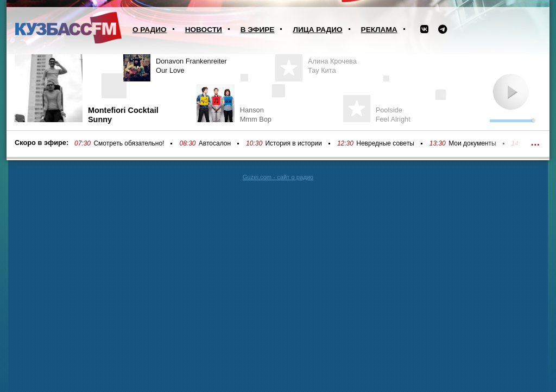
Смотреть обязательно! (129, 143)
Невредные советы (385, 143)
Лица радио (317, 30)
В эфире (258, 30)
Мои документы (472, 143)
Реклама (379, 30)
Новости (204, 30)
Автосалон (215, 143)
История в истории (293, 143)
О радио (150, 30)
